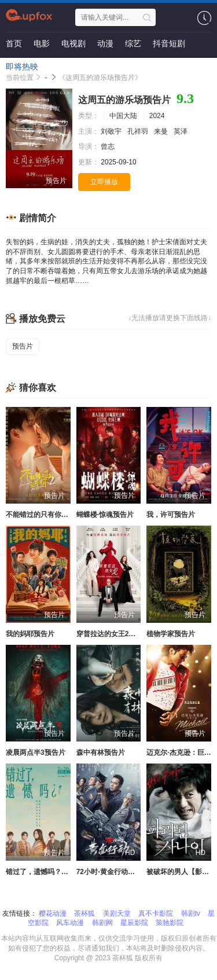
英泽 (181, 131)
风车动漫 (70, 923)
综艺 (133, 43)
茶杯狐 (84, 913)
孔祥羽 (139, 131)
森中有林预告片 (101, 753)
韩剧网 (102, 923)
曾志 (108, 146)
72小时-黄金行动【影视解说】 (123, 872)
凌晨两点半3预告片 (36, 753)
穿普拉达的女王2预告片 (113, 634)
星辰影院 (134, 923)
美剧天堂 (117, 913)
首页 (14, 43)
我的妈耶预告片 (30, 634)
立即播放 (104, 182)
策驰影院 (170, 923)
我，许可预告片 (171, 515)
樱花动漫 (53, 913)
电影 (42, 43)
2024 (157, 116)
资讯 (58, 67)
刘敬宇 (112, 131)
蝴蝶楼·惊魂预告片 (105, 515)
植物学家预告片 (171, 634)
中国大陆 (123, 116)
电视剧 (73, 43)
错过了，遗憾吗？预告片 (44, 872)
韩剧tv (191, 913)
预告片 (23, 346)
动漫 (105, 43)
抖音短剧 (169, 43)
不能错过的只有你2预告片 (46, 515)
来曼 (162, 131)
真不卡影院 (156, 913)
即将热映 (22, 67)
